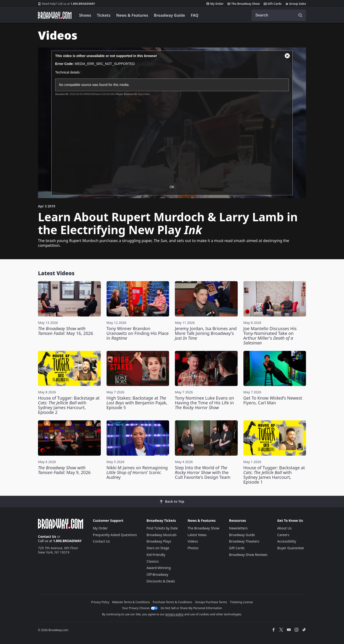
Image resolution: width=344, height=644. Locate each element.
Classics (153, 561)
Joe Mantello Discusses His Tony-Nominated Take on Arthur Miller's (270, 336)
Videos (193, 541)
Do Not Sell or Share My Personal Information (191, 608)
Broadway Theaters (244, 541)
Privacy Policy (100, 602)
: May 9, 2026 (64, 470)
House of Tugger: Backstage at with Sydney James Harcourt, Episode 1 (274, 475)
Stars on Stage (158, 548)
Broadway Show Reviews (248, 555)
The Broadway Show (244, 4)
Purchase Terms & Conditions (173, 602)
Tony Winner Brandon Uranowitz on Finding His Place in (138, 333)
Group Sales (296, 4)
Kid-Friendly (156, 555)
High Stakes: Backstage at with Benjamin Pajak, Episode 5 (137, 403)
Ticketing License (242, 602)
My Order (215, 4)
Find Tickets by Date (162, 528)
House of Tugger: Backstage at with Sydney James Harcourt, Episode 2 (69, 405)
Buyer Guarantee (290, 548)
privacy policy (174, 614)
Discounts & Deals (161, 581)
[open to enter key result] (300, 15)
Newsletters (238, 528)
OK (172, 187)
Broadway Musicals (162, 535)
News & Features (132, 15)
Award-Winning (159, 568)
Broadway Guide (169, 15)
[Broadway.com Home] (55, 15)
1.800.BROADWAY (67, 4)
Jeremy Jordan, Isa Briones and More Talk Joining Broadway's (206, 333)
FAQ (195, 15)
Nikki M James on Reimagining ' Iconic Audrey (137, 472)
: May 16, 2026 (66, 331)
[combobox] (279, 15)
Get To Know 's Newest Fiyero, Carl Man (273, 400)
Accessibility (287, 541)
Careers (283, 535)
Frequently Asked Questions (115, 535)
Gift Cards (273, 4)
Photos (193, 548)
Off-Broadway (158, 574)
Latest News (197, 535)
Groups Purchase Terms (211, 602)
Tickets (104, 15)
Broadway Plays (159, 541)
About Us (284, 528)
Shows (85, 15)
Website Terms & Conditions (131, 602)
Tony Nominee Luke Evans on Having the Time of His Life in (204, 403)
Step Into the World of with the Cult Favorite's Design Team (203, 472)
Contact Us (47, 536)
